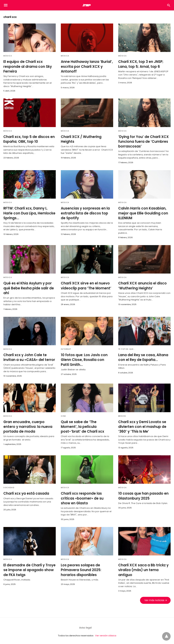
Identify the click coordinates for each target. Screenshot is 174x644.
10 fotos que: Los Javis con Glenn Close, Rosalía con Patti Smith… (86, 359)
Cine (63, 415)
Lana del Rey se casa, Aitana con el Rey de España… (143, 357)
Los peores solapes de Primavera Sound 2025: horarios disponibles (80, 569)
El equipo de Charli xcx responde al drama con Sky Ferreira (27, 66)
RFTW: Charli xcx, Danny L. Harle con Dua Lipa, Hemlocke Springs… (28, 213)
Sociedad (9, 487)
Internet (66, 349)
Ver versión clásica (106, 634)
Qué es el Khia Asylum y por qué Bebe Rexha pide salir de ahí (28, 288)
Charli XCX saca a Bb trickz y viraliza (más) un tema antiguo (143, 569)
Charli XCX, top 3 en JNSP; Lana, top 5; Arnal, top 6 (140, 64)
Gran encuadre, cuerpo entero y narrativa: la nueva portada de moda (29, 426)
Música (8, 56)
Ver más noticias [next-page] (154, 599)
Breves (122, 415)
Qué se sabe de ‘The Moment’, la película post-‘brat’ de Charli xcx (86, 426)
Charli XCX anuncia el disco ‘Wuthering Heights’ (142, 285)
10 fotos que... (127, 349)
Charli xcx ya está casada (26, 493)
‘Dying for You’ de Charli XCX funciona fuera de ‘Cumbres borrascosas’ (142, 141)
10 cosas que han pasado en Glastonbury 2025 (143, 495)
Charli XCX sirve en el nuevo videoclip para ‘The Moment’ (85, 285)
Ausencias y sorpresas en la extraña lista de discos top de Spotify (86, 213)
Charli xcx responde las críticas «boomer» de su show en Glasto (86, 497)
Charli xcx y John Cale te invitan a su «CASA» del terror (28, 357)
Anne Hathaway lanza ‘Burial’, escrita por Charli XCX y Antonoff (86, 66)
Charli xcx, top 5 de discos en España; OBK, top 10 (28, 139)
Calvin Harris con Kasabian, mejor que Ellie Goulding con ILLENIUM (142, 213)
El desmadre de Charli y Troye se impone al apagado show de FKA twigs (29, 569)
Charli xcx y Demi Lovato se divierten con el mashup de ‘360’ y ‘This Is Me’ (141, 426)
